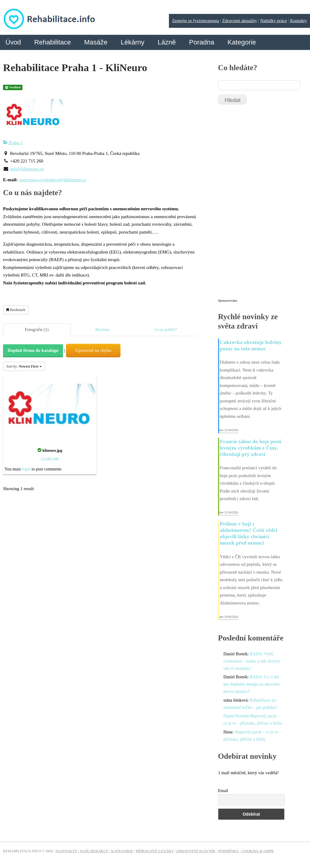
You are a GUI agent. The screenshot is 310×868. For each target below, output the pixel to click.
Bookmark (16, 310)
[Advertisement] (263, 204)
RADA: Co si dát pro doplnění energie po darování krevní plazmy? (252, 684)
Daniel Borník (236, 716)
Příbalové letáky (155, 851)
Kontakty (298, 21)
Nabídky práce (274, 21)
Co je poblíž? (166, 330)
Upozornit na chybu (93, 350)
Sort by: (24, 366)
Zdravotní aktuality (240, 21)
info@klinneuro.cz (27, 169)
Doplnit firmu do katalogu (33, 350)
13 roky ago (50, 458)
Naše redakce (94, 851)
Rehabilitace (53, 42)
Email (223, 791)
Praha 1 (13, 142)
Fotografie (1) (37, 330)
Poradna (201, 42)
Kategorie (242, 42)
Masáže (96, 42)
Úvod (13, 42)
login (26, 469)
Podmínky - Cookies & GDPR (246, 851)
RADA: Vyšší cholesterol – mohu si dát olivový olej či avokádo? (252, 661)
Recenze (102, 330)
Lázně (167, 42)
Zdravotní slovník (196, 851)
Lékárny (133, 42)
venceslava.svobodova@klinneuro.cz (53, 180)
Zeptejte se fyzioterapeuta (195, 21)
